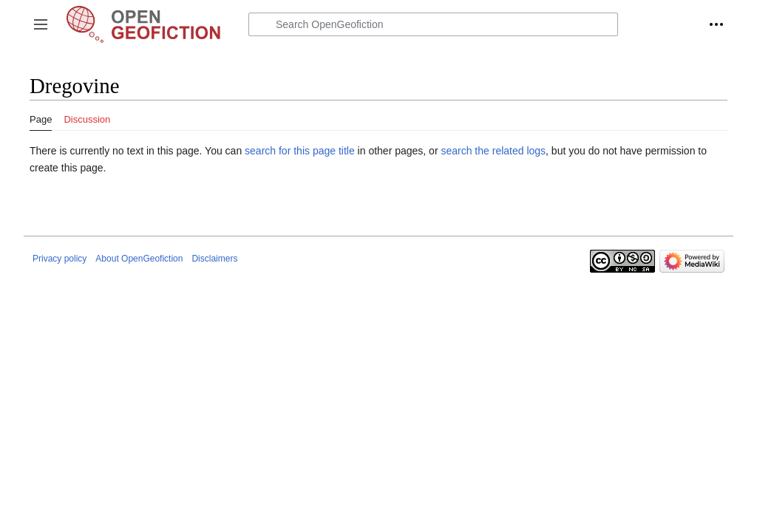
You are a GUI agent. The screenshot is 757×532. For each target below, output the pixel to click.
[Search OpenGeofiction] (433, 24)
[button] (41, 24)
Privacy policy (60, 259)
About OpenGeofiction (139, 259)
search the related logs (493, 151)
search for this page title (300, 151)
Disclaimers (214, 259)
